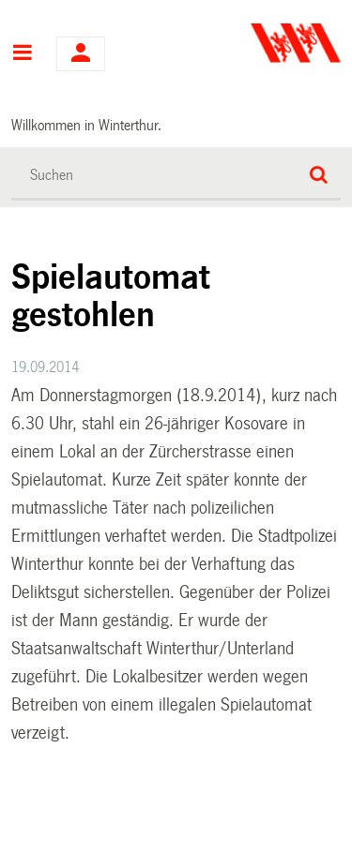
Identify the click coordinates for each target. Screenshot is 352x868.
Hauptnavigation (22, 54)
